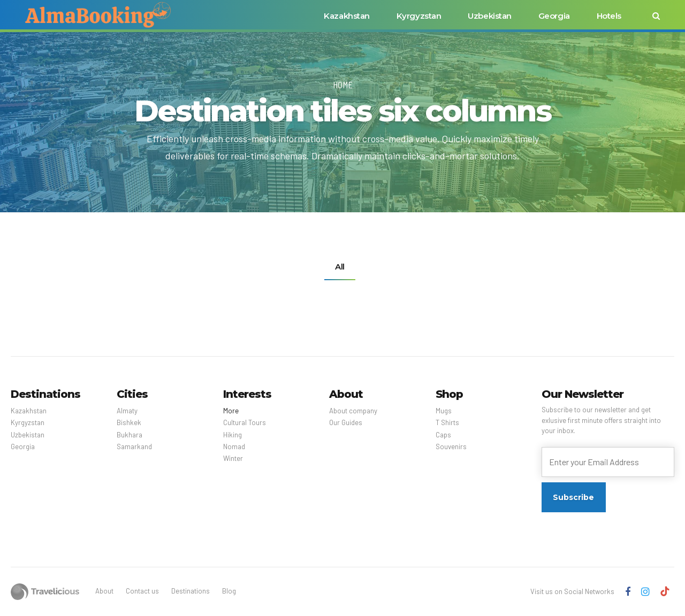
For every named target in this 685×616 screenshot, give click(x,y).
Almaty (127, 411)
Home (343, 84)
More (231, 411)
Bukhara (130, 435)
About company (353, 411)
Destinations (191, 591)
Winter (233, 458)
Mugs (444, 411)
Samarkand (134, 446)
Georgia (554, 16)
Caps (443, 435)
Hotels (609, 16)
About (104, 591)
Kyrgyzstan (419, 16)
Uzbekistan (490, 16)
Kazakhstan (347, 16)
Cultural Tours (245, 422)
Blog (229, 591)
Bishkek (129, 422)
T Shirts (447, 422)
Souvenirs (451, 446)
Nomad (234, 446)
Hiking (233, 435)
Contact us (142, 591)
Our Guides (346, 422)
